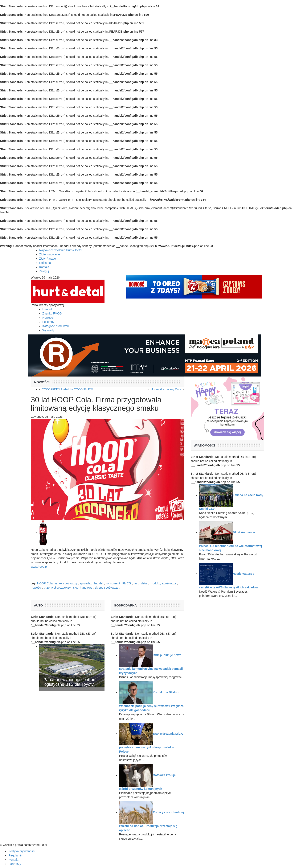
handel (99, 583)
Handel (47, 309)
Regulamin (15, 855)
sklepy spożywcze (107, 588)
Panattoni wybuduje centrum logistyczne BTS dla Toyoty (70, 682)
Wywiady (48, 330)
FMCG (127, 583)
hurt (136, 583)
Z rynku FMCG (52, 313)
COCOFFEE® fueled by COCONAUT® (67, 389)
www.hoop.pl (39, 567)
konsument (113, 583)
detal (144, 583)
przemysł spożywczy (57, 588)
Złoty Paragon (48, 259)
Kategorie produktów (56, 326)
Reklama (45, 263)
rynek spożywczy (66, 583)
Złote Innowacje (50, 254)
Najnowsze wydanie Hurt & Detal (61, 250)
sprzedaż (86, 583)
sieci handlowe (83, 588)
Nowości (48, 318)
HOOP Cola (45, 583)
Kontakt (44, 267)
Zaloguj (44, 271)
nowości (36, 588)
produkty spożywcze (163, 583)
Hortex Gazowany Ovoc (166, 389)
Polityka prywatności (22, 851)
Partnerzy (15, 864)
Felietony (48, 322)
